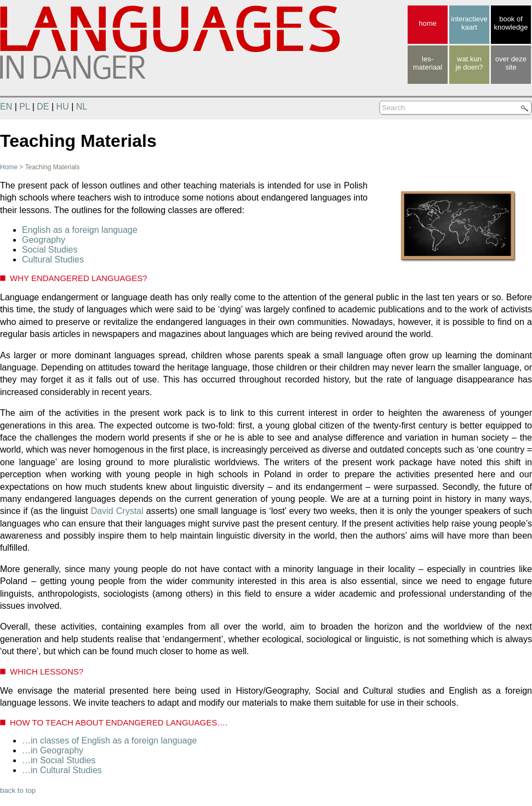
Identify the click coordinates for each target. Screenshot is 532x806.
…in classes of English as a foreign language (109, 741)
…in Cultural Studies (62, 770)
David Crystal (117, 511)
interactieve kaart (469, 23)
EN (6, 107)
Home (9, 167)
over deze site (511, 63)
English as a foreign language (80, 230)
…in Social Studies (59, 760)
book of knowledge (511, 23)
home (428, 23)
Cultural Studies (53, 259)
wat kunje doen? (470, 63)
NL (82, 107)
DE (43, 107)
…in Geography (53, 750)
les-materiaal (428, 63)
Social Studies (50, 250)
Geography (44, 240)
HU (63, 107)
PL (24, 107)
